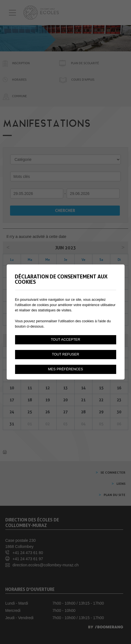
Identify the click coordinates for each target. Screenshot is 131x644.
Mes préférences (65, 369)
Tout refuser (66, 354)
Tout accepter (65, 340)
